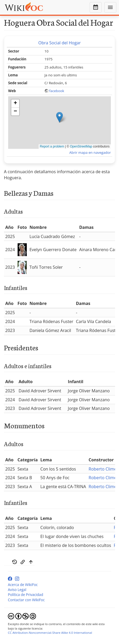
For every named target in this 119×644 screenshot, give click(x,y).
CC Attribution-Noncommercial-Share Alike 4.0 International (50, 633)
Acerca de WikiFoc (23, 585)
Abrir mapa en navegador (90, 152)
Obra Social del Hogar (60, 43)
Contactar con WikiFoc (26, 600)
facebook (57, 91)
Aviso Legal (17, 590)
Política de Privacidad (25, 595)
